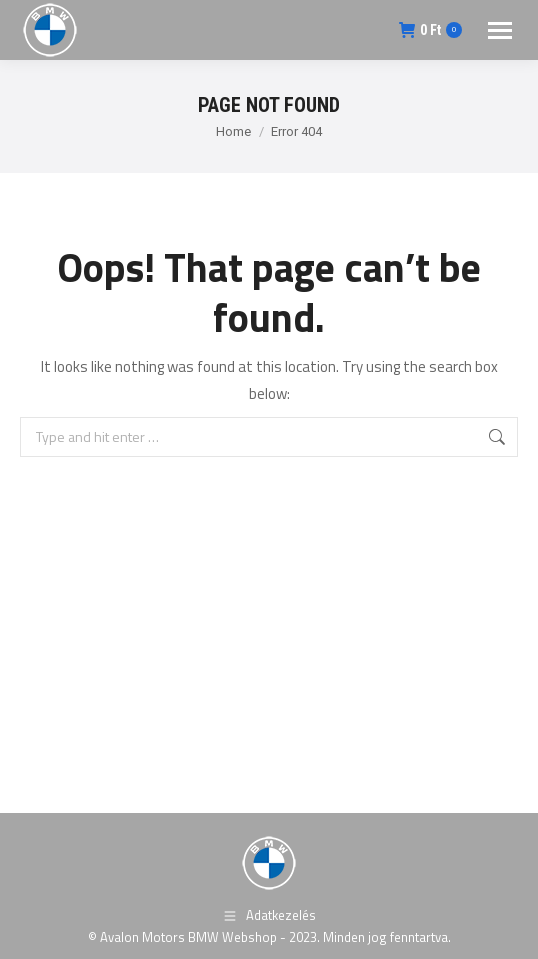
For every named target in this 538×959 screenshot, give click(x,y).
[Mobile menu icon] (500, 30)
